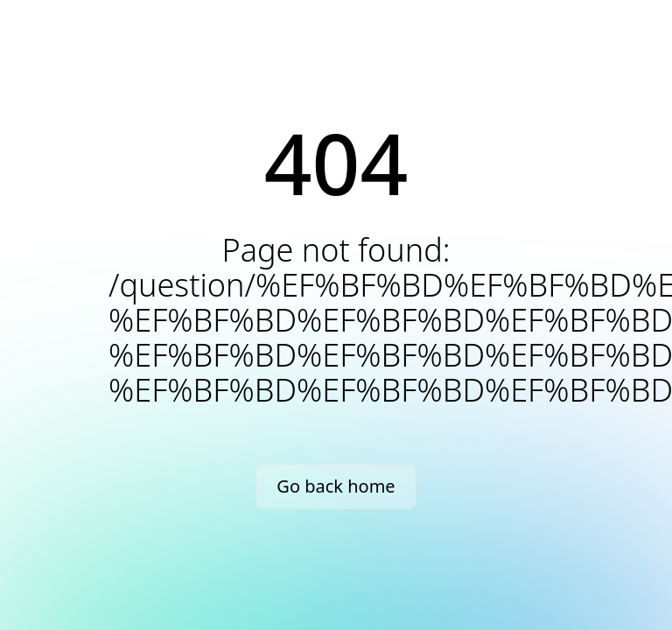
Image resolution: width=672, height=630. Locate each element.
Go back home (336, 486)
